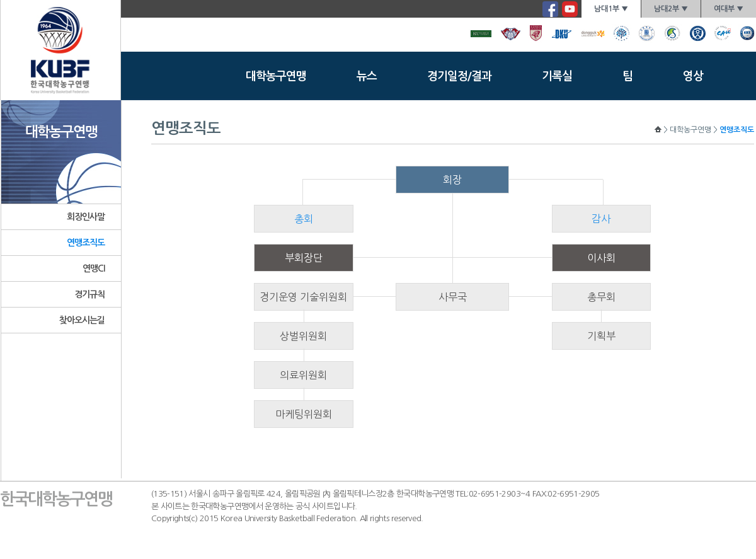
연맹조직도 (86, 243)
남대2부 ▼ (671, 9)
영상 (693, 76)
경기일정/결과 (459, 76)
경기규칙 (90, 294)
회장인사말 (86, 217)
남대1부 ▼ (611, 9)
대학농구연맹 (276, 76)
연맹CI (94, 268)
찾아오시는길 (82, 320)
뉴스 (367, 76)
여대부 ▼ (729, 9)
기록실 (557, 76)
